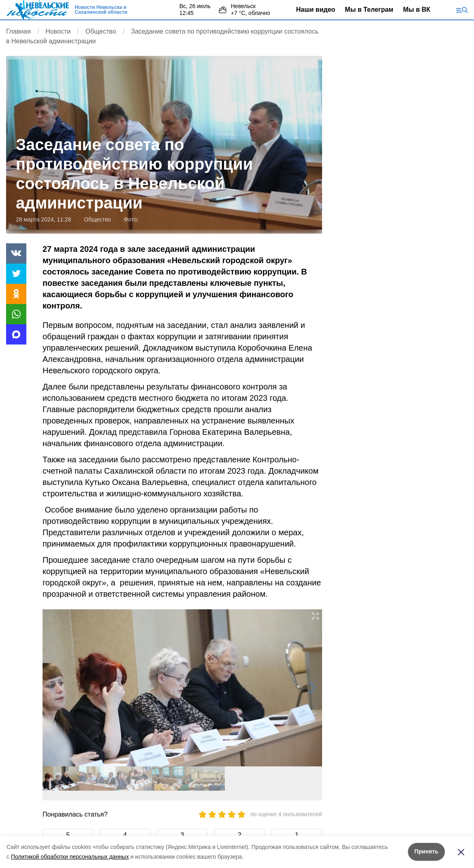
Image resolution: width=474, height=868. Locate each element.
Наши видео (316, 10)
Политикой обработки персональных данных (70, 857)
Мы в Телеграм (369, 10)
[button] (313, 688)
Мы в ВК (417, 10)
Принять (426, 851)
